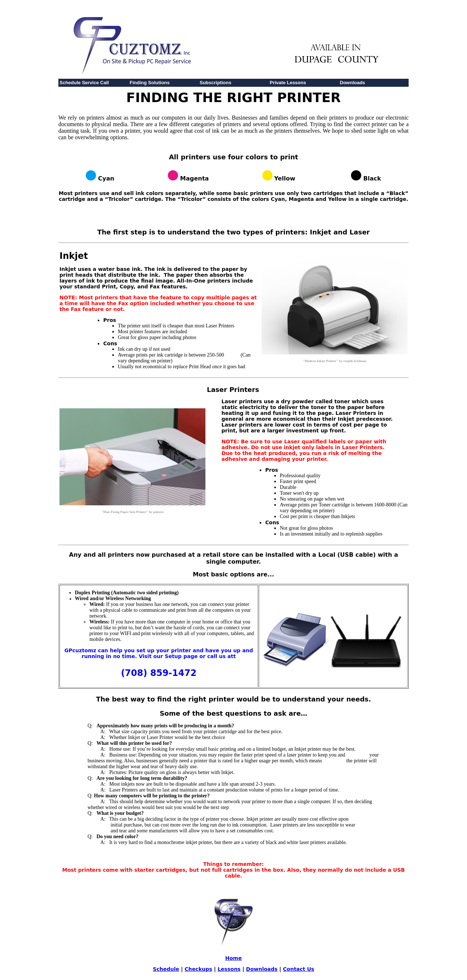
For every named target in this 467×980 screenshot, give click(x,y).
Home (233, 958)
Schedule (166, 969)
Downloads (352, 83)
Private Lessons (288, 83)
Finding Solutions (150, 83)
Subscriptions (215, 83)
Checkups (198, 969)
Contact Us (299, 969)
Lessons (229, 969)
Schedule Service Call (84, 83)
